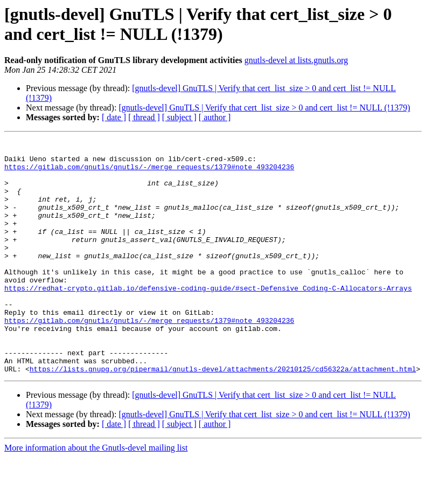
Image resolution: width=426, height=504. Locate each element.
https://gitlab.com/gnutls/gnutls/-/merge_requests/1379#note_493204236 (149, 173)
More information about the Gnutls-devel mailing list (96, 495)
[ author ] (215, 117)
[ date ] (114, 117)
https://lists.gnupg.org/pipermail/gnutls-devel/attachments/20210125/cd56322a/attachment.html (223, 416)
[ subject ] (179, 117)
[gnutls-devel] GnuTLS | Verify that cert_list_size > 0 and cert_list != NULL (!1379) (264, 108)
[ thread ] (144, 117)
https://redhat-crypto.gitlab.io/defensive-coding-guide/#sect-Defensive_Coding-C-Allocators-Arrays (208, 319)
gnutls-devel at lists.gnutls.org (296, 60)
